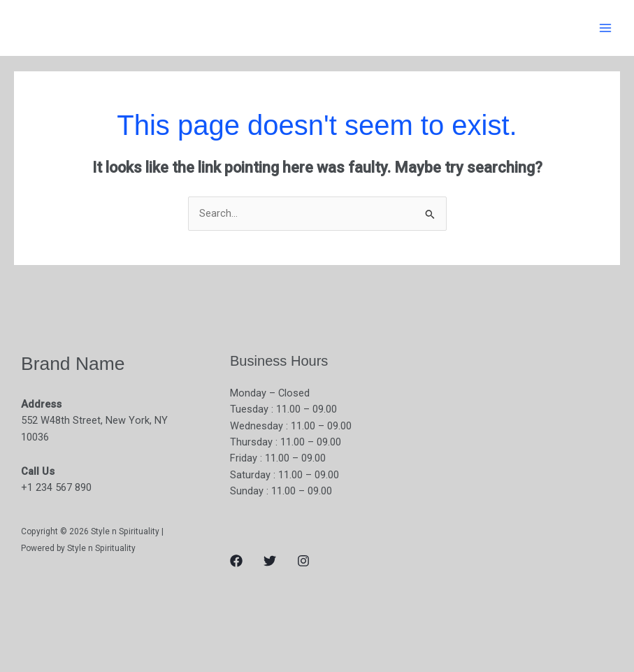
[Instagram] (303, 561)
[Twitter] (270, 561)
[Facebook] (236, 561)
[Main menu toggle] (605, 28)
